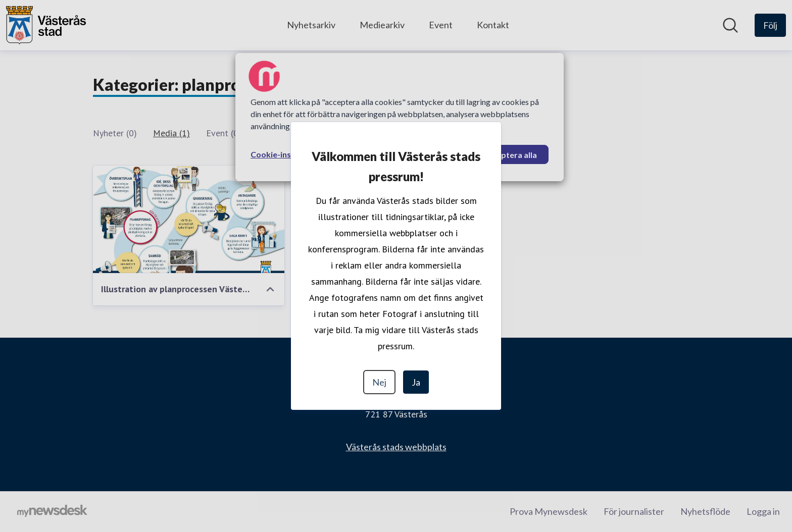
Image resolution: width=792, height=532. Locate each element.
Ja (416, 382)
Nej (379, 382)
